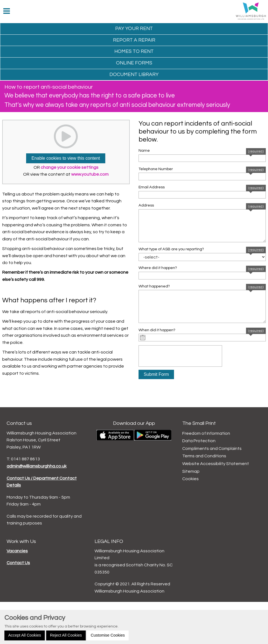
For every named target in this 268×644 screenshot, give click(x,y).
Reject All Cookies (66, 635)
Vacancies (17, 551)
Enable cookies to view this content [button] (66, 158)
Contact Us (18, 563)
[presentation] (180, 356)
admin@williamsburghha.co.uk (37, 466)
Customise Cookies (108, 635)
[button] (156, 374)
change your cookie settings (70, 167)
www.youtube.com (90, 174)
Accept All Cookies (25, 635)
